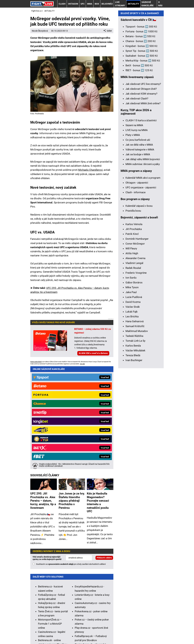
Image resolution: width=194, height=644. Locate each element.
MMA (90, 4)
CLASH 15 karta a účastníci (141, 225)
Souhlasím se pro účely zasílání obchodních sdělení (71, 460)
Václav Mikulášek (135, 455)
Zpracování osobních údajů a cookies (126, 633)
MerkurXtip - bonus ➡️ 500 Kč (143, 165)
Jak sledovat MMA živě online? (143, 208)
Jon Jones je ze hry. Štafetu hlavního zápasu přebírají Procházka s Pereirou (72, 396)
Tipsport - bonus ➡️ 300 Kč (141, 131)
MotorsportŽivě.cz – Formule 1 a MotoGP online (50, 520)
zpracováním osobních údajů (61, 460)
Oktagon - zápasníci (137, 287)
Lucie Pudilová (134, 402)
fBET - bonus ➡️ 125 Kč (139, 175)
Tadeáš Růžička (134, 441)
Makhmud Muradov (137, 436)
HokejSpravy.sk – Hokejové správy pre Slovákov (50, 557)
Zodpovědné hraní (51, 594)
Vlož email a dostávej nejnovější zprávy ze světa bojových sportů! (47, 454)
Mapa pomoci (138, 620)
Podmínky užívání (91, 633)
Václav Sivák (133, 411)
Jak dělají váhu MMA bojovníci (143, 264)
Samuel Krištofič (135, 431)
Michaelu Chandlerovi (90, 170)
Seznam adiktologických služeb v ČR (108, 620)
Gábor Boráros (134, 387)
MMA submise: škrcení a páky (143, 269)
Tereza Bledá (133, 460)
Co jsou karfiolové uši (138, 245)
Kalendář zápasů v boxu (139, 311)
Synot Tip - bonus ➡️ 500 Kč (142, 156)
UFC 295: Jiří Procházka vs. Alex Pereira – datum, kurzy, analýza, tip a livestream (43, 396)
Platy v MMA (133, 240)
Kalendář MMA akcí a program (143, 282)
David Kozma (133, 407)
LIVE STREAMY (120, 4)
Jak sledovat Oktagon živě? (141, 194)
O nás (160, 4)
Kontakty (46, 633)
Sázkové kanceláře (148, 4)
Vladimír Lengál (134, 368)
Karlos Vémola (134, 329)
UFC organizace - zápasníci (141, 292)
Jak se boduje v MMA (138, 259)
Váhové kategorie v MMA (140, 254)
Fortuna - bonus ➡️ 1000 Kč (141, 136)
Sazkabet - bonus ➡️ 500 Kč (142, 160)
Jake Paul (131, 397)
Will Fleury (131, 353)
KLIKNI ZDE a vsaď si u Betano (93, 353)
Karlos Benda (133, 450)
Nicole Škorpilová (40, 31)
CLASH (62, 4)
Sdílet (108, 31)
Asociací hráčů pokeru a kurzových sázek (105, 594)
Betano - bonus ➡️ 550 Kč (140, 141)
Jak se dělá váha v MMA (139, 249)
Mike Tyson (132, 392)
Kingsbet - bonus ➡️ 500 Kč (141, 151)
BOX (97, 4)
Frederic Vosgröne (136, 377)
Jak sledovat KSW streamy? (141, 198)
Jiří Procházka (134, 334)
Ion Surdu (131, 382)
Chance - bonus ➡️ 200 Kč (141, 146)
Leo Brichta (132, 421)
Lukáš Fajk (132, 416)
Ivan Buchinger (134, 465)
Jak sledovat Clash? (137, 203)
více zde (82, 364)
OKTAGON (73, 4)
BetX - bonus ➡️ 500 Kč (139, 170)
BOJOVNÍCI (107, 4)
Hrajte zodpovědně (36, 362)
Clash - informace (135, 297)
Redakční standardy (66, 633)
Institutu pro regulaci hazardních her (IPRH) (112, 590)
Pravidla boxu (133, 315)
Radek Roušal (133, 373)
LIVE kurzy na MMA (137, 235)
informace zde (105, 609)
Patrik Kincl (132, 339)
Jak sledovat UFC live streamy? (143, 189)
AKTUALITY (133, 4)
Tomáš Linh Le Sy (135, 445)
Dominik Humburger (137, 343)
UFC (83, 4)
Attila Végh (132, 358)
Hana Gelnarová (135, 426)
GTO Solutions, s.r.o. (66, 637)
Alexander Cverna (135, 363)
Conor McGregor (135, 348)
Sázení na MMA (134, 230)
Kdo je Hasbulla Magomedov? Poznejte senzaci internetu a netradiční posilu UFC (98, 398)
